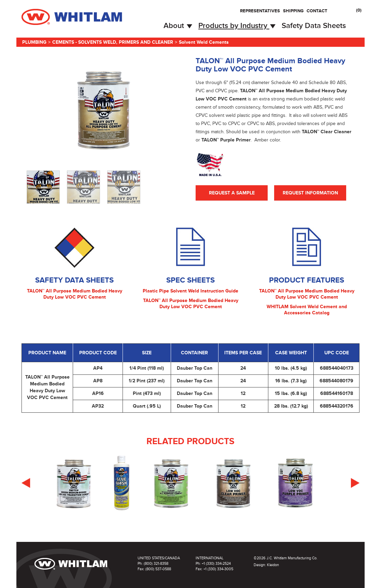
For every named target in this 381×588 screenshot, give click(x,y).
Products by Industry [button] (237, 26)
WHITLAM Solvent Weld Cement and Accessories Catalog (307, 310)
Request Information (310, 193)
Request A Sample (232, 193)
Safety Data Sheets (314, 26)
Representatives (260, 11)
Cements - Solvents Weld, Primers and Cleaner (113, 42)
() (359, 10)
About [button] (178, 26)
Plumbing (34, 42)
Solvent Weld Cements (204, 42)
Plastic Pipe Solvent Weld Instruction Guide (190, 291)
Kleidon (273, 565)
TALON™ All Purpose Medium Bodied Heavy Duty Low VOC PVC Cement (75, 294)
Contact (317, 11)
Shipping (293, 11)
